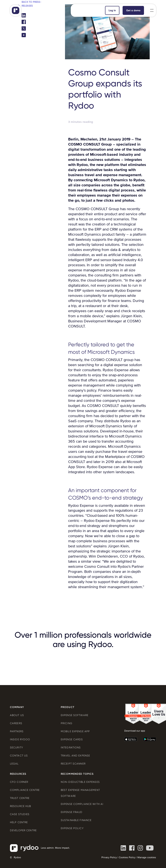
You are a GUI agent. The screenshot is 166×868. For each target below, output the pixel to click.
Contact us (19, 756)
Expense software (75, 715)
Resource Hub (20, 806)
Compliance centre (25, 790)
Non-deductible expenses (80, 782)
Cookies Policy (127, 857)
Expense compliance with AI (82, 804)
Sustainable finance (76, 820)
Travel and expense (75, 756)
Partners (17, 731)
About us (17, 715)
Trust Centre (20, 798)
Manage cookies (147, 857)
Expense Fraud (72, 812)
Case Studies (20, 814)
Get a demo (133, 10)
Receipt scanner (73, 764)
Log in (112, 10)
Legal (14, 764)
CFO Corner (19, 782)
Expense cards (72, 739)
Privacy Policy (109, 857)
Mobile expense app (75, 731)
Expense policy (72, 828)
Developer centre (23, 830)
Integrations (71, 748)
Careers (16, 723)
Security (17, 748)
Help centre (19, 822)
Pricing (67, 723)
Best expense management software (80, 793)
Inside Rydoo (20, 739)
